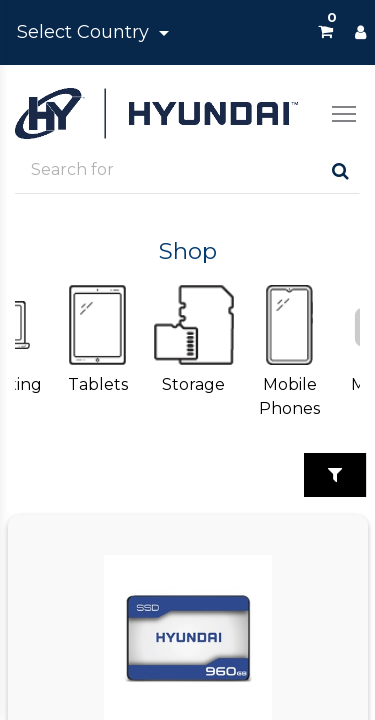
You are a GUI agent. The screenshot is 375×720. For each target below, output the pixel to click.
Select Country (85, 32)
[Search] (340, 170)
